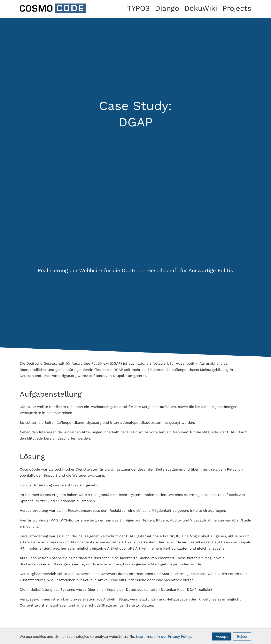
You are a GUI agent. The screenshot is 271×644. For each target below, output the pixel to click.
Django (167, 8)
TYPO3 (138, 8)
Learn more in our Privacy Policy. (164, 636)
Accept (222, 636)
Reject (242, 636)
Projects (237, 8)
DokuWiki (201, 8)
